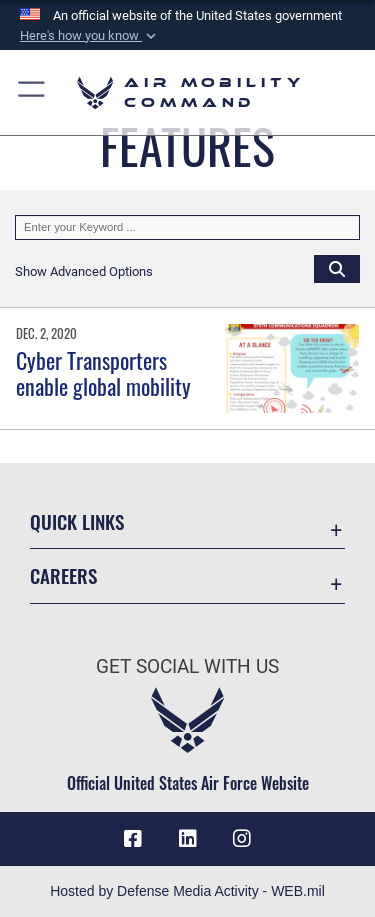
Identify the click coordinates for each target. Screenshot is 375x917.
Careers (63, 575)
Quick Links (77, 521)
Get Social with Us (187, 666)
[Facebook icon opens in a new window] (133, 839)
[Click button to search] (337, 268)
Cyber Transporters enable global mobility (103, 373)
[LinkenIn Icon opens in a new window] (188, 839)
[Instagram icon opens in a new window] (242, 839)
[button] (90, 36)
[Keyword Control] (187, 228)
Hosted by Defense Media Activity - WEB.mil (187, 891)
